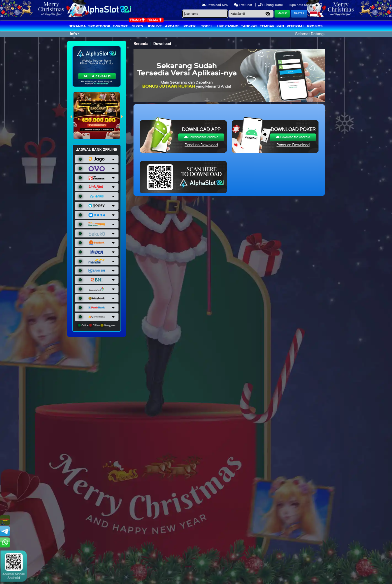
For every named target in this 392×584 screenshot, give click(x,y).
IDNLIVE (155, 26)
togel (207, 26)
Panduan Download (201, 145)
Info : (74, 34)
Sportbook (99, 26)
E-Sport (120, 26)
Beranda (77, 26)
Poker (189, 26)
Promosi (315, 26)
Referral (295, 26)
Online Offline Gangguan (97, 325)
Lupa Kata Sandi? (302, 5)
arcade (172, 26)
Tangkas (249, 26)
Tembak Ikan (272, 26)
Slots (138, 26)
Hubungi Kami (271, 5)
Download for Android (201, 137)
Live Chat (243, 5)
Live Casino (228, 26)
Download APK (215, 5)
